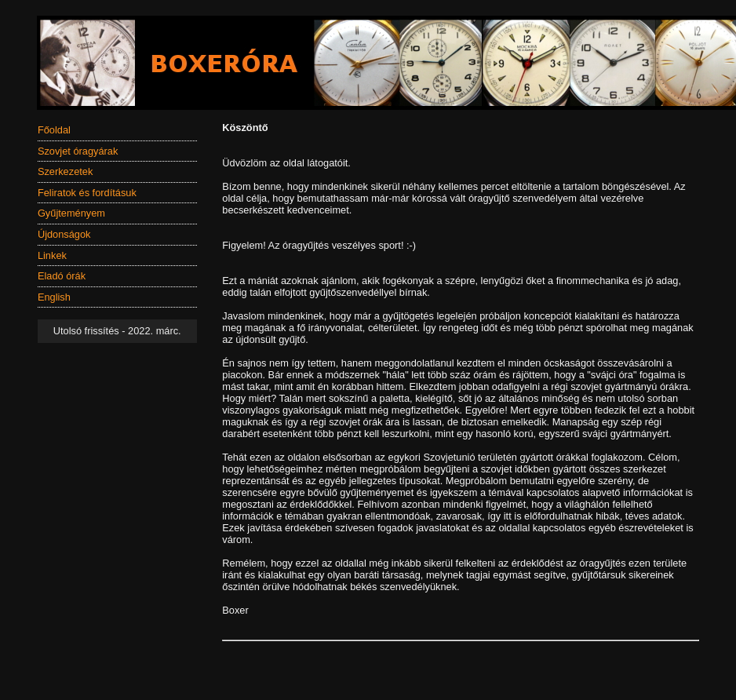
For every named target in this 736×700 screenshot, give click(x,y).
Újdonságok (64, 234)
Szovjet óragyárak (78, 151)
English (54, 297)
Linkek (52, 255)
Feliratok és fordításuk (87, 193)
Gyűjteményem (71, 213)
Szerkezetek (65, 171)
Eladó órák (62, 276)
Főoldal (54, 130)
